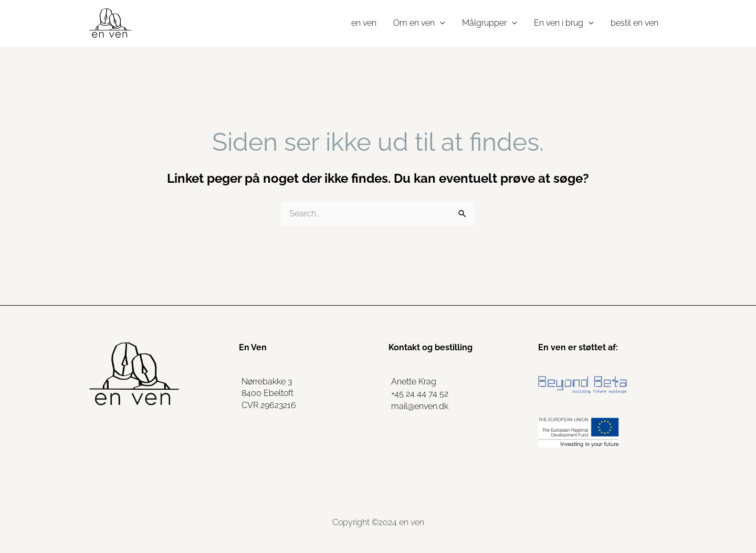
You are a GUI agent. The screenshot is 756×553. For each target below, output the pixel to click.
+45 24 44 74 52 (420, 394)
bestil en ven (634, 23)
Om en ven (414, 23)
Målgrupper (484, 23)
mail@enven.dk (420, 406)
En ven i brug (559, 23)
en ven (364, 23)
